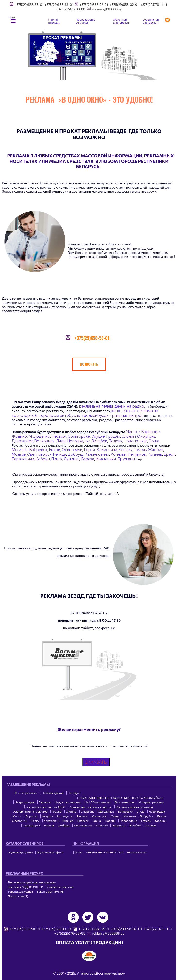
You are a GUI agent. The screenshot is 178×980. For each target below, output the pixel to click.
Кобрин (43, 459)
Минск (17, 816)
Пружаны (126, 459)
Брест (169, 454)
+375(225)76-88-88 (71, 9)
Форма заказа (137, 852)
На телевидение (53, 793)
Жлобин (156, 450)
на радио (136, 406)
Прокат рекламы (54, 21)
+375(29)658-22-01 (94, 5)
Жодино (19, 436)
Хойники (118, 454)
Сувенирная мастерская (151, 21)
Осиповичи (72, 450)
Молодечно (39, 436)
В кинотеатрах (125, 802)
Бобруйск (38, 450)
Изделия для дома (20, 852)
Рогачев (155, 454)
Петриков (137, 454)
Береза (88, 459)
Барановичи (23, 459)
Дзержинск (22, 441)
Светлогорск (39, 454)
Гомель (140, 450)
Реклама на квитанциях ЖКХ (45, 807)
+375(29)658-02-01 (124, 5)
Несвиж (59, 436)
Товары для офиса (20, 891)
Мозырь (19, 454)
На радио (74, 793)
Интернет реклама (151, 802)
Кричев (125, 450)
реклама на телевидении (102, 406)
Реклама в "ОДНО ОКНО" (25, 887)
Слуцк (115, 816)
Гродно (113, 436)
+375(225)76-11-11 (154, 5)
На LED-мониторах (98, 802)
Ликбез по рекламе (60, 887)
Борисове (150, 432)
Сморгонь (146, 436)
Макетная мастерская (121, 21)
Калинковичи (97, 454)
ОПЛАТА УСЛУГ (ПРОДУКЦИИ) (89, 942)
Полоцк (115, 441)
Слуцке (98, 436)
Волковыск (44, 441)
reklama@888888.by (107, 9)
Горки (89, 450)
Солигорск (99, 816)
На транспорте (25, 802)
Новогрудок (78, 441)
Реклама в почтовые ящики (134, 807)
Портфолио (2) (18, 896)
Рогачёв (150, 825)
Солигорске (79, 436)
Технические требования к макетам (32, 882)
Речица (59, 454)
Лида (61, 441)
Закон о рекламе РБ (50, 891)
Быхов (55, 450)
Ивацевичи (106, 459)
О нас (78, 852)
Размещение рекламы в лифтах (90, 807)
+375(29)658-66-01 (59, 5)
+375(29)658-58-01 (29, 5)
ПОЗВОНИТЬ (89, 364)
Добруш (75, 454)
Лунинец (72, 459)
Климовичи (107, 450)
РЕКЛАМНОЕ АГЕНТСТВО (105, 852)
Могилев (20, 450)
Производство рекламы (86, 21)
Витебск (99, 441)
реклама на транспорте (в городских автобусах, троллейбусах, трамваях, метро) (85, 413)
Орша (154, 441)
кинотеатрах (123, 411)
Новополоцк (135, 441)
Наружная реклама (67, 802)
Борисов (32, 816)
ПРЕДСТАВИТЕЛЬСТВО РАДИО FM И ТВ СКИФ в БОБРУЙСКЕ (120, 798)
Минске (133, 432)
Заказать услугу (168, 20)
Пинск (57, 459)
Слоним (129, 436)
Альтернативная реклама (30, 811)
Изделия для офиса (50, 852)
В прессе (44, 802)
